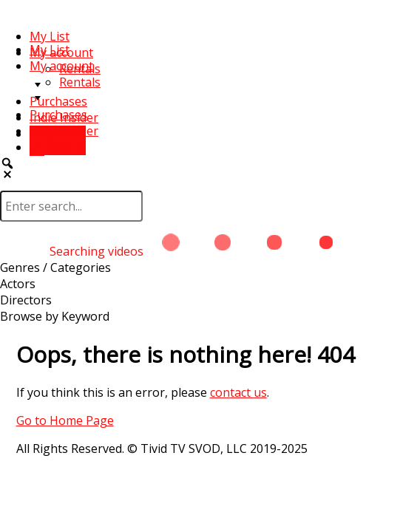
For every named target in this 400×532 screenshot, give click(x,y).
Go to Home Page (65, 420)
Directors (26, 300)
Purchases (58, 101)
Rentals (80, 82)
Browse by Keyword (55, 316)
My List (50, 36)
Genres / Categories (55, 267)
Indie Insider (64, 131)
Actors (18, 284)
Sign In (58, 147)
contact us (238, 392)
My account (61, 66)
